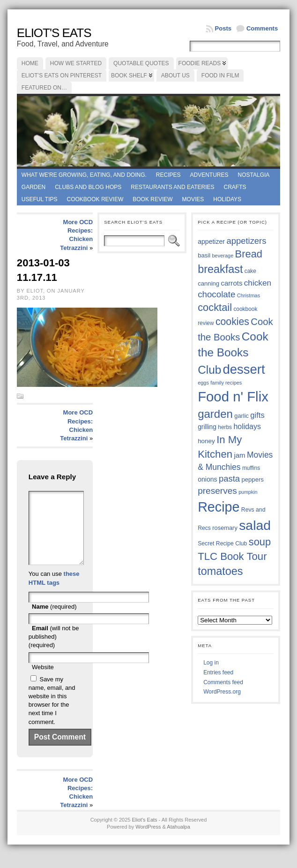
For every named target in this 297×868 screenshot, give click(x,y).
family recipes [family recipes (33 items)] (226, 383)
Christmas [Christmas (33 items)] (249, 295)
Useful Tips (40, 199)
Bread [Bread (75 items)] (249, 254)
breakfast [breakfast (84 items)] (220, 269)
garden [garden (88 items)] (215, 414)
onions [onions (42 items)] (208, 479)
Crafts (235, 187)
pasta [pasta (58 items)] (229, 479)
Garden (33, 187)
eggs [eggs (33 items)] (203, 383)
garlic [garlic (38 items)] (241, 416)
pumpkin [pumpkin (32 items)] (248, 492)
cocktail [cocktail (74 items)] (215, 307)
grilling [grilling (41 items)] (207, 427)
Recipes (168, 175)
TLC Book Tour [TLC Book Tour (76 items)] (232, 556)
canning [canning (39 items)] (208, 283)
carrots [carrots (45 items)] (232, 283)
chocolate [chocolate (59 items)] (216, 294)
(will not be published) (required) (54, 651)
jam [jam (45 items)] (239, 455)
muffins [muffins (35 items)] (251, 468)
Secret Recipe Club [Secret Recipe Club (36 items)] (222, 543)
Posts (223, 28)
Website (43, 681)
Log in (211, 663)
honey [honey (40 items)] (206, 441)
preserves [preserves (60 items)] (217, 491)
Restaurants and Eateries (172, 187)
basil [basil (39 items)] (204, 255)
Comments (262, 28)
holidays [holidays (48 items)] (247, 426)
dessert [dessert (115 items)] (244, 369)
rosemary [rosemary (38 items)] (225, 528)
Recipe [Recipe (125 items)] (219, 507)
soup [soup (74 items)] (260, 542)
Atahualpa (178, 841)
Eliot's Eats (54, 33)
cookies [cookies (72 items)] (232, 322)
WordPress (148, 841)
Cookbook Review (95, 199)
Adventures (209, 175)
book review (152, 199)
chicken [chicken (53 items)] (258, 283)
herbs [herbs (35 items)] (225, 427)
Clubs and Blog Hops (88, 187)
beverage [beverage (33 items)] (223, 256)
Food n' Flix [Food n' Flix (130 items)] (233, 396)
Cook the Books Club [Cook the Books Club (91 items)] (233, 353)
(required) (54, 621)
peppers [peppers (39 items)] (252, 479)
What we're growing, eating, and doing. (84, 175)
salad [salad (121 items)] (255, 525)
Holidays (227, 199)
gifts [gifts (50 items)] (257, 415)
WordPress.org (222, 692)
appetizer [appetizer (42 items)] (211, 242)
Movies (193, 199)
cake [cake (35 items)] (250, 271)
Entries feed (218, 672)
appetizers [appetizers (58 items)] (246, 241)
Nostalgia (254, 175)
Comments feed (223, 682)
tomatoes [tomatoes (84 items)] (220, 571)
